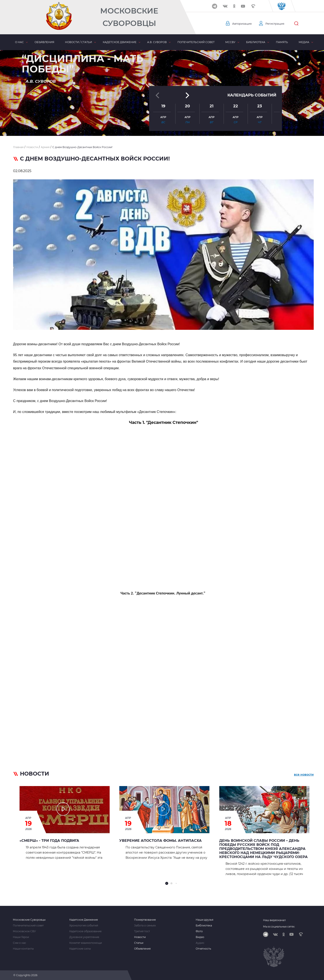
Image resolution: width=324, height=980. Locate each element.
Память (282, 42)
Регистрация (277, 24)
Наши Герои (21, 937)
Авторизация (242, 24)
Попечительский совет (196, 42)
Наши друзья (204, 920)
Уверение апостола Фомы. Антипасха (160, 841)
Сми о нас (20, 943)
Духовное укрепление (84, 937)
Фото (199, 931)
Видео (200, 937)
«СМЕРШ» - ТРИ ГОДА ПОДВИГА (49, 841)
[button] (162, 125)
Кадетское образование (85, 931)
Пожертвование (145, 920)
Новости (140, 937)
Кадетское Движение (84, 920)
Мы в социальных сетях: (279, 927)
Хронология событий (84, 926)
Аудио (200, 943)
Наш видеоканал (274, 920)
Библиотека (256, 42)
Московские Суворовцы (129, 17)
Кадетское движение (120, 42)
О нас (19, 42)
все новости (304, 774)
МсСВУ (230, 42)
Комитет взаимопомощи (86, 943)
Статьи (139, 943)
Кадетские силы (80, 949)
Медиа (304, 42)
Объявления (44, 42)
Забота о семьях (145, 926)
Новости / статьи (79, 42)
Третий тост (142, 931)
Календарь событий (252, 88)
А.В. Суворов (157, 42)
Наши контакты (23, 949)
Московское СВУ (24, 931)
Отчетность (203, 949)
